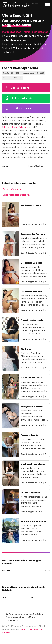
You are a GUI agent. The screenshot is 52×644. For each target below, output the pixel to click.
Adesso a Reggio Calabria (14, 127)
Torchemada (16, 5)
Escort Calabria (12, 189)
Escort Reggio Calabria (16, 195)
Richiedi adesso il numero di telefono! (25, 32)
